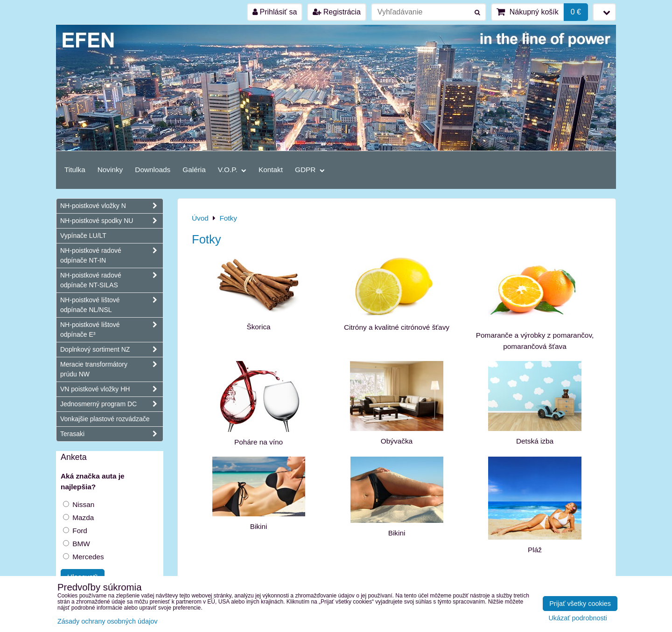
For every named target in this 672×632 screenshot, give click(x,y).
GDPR (310, 170)
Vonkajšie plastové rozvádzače (105, 419)
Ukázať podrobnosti (577, 618)
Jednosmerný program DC (112, 404)
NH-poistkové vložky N (112, 206)
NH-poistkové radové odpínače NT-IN (112, 256)
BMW (77, 544)
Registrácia (336, 12)
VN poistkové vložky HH (112, 389)
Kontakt (271, 170)
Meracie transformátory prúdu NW (112, 369)
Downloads (153, 170)
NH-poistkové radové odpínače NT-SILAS (112, 280)
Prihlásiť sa (275, 12)
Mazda (78, 517)
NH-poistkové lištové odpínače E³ (112, 330)
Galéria (194, 170)
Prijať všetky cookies (580, 604)
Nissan (79, 504)
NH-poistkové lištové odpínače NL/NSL (112, 305)
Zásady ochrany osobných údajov (107, 621)
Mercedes (84, 557)
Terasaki (112, 434)
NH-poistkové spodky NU (112, 221)
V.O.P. (232, 170)
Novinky (110, 170)
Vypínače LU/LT (83, 236)
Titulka (75, 170)
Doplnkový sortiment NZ (112, 350)
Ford (75, 531)
